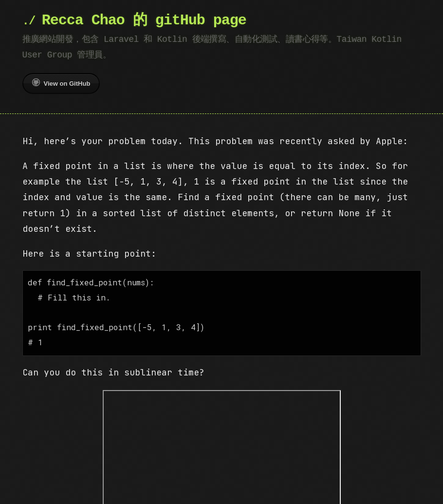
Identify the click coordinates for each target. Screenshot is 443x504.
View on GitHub (61, 83)
